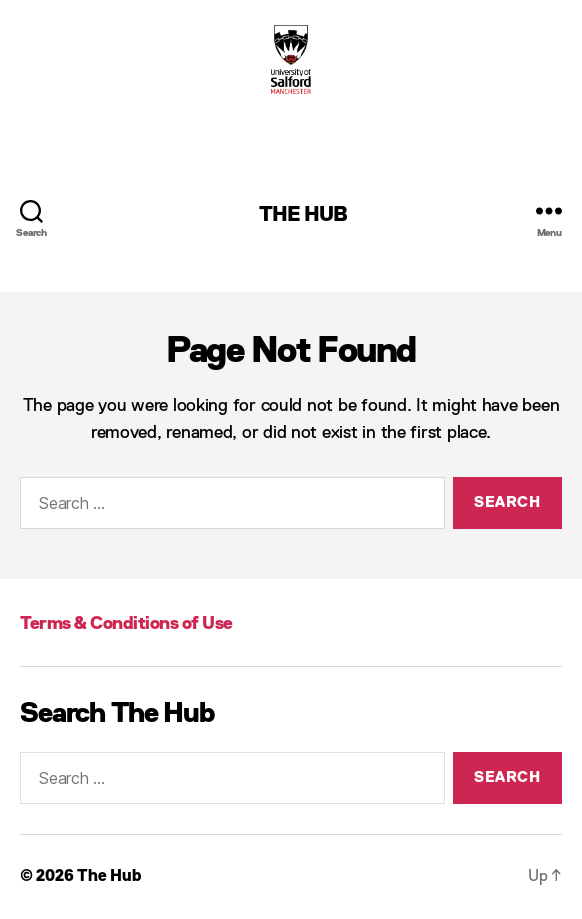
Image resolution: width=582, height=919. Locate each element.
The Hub (303, 215)
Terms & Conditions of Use (126, 624)
